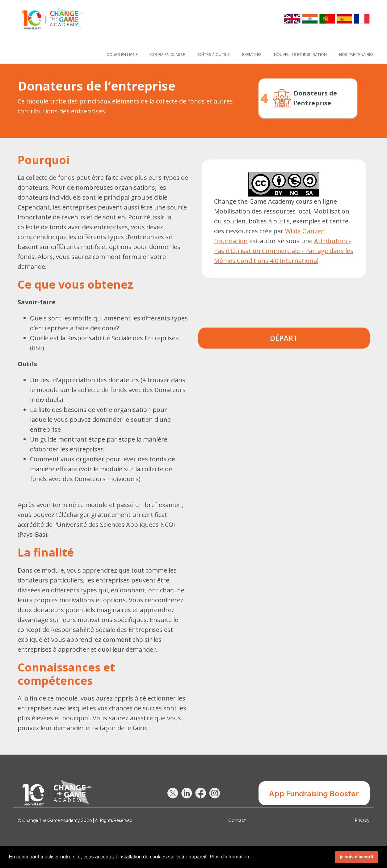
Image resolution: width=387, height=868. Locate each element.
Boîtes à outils (214, 55)
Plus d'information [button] (230, 857)
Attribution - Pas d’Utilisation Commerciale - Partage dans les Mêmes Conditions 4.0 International (284, 251)
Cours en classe (168, 55)
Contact (237, 820)
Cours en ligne (122, 55)
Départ (284, 338)
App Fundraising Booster (314, 793)
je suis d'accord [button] (356, 857)
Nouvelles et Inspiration (300, 55)
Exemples (252, 55)
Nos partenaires (356, 55)
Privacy (362, 820)
